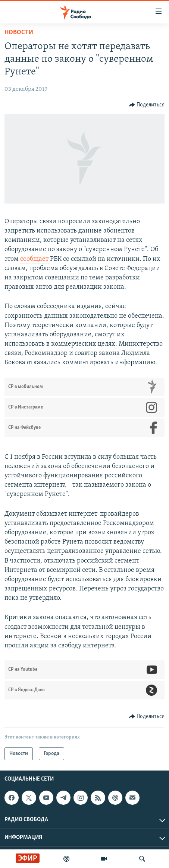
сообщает (35, 259)
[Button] (147, 105)
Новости (19, 33)
